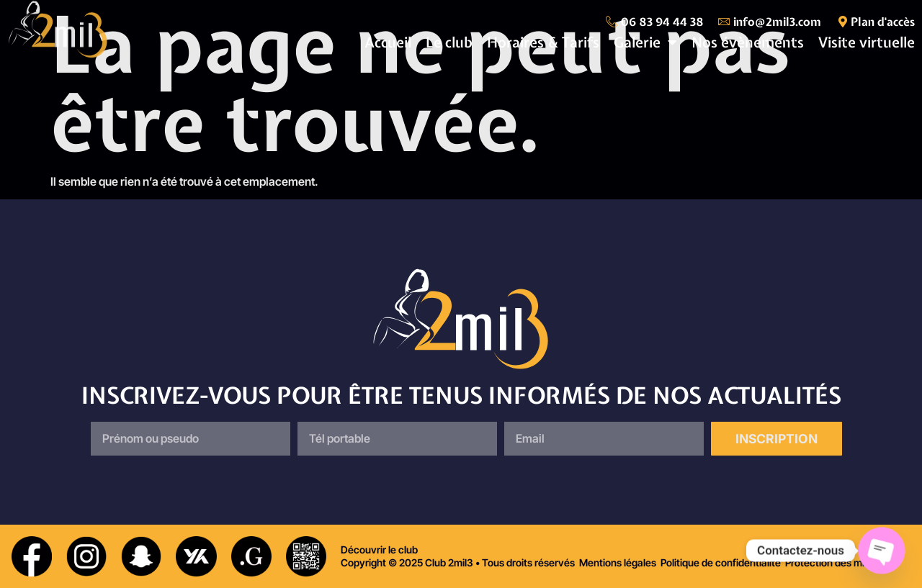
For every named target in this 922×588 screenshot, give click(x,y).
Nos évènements (748, 42)
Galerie (645, 42)
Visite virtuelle (867, 42)
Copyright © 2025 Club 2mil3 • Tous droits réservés (458, 562)
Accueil (388, 42)
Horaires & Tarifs (543, 42)
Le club (449, 42)
